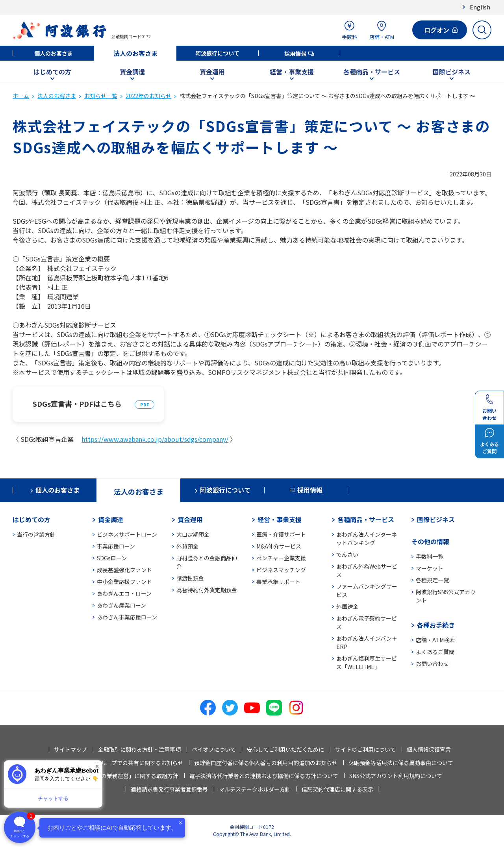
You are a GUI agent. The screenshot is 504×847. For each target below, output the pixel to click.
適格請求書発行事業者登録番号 (169, 789)
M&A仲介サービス (279, 546)
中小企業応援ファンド (124, 582)
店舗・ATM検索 (435, 640)
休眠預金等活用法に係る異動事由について (401, 763)
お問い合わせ (432, 664)
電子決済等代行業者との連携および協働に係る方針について (264, 776)
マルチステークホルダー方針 (255, 789)
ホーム (21, 96)
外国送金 (347, 606)
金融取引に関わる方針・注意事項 (139, 749)
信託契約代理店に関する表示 (337, 789)
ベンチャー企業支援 (281, 558)
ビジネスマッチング (281, 570)
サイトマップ (70, 749)
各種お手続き (436, 625)
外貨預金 (187, 546)
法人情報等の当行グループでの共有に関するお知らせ (117, 763)
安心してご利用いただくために (285, 749)
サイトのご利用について (365, 749)
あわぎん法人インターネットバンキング (367, 538)
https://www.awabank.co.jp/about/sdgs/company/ (155, 439)
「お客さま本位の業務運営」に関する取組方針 (120, 776)
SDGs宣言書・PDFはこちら (77, 404)
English (480, 7)
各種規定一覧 (432, 580)
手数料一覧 (430, 556)
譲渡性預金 (190, 578)
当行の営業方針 (36, 534)
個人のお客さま (54, 53)
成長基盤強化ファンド (124, 570)
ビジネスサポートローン (127, 534)
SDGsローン (112, 558)
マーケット (430, 568)
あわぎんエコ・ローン (124, 593)
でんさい (347, 554)
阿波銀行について (217, 53)
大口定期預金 (193, 534)
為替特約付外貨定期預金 (207, 590)
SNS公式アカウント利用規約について (396, 776)
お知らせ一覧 (101, 96)
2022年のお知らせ (148, 96)
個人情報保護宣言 (429, 749)
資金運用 (212, 72)
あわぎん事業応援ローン (127, 617)
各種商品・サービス (372, 72)
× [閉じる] (97, 766)
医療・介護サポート (281, 534)
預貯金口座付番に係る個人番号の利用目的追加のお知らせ (266, 763)
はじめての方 (52, 72)
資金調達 (132, 72)
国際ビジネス (452, 72)
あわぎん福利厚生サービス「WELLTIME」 (367, 663)
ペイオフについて (214, 749)
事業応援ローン (116, 546)
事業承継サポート (278, 582)
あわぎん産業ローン (121, 605)
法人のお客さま (135, 53)
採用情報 (295, 54)
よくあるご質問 (435, 652)
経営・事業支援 (292, 72)
